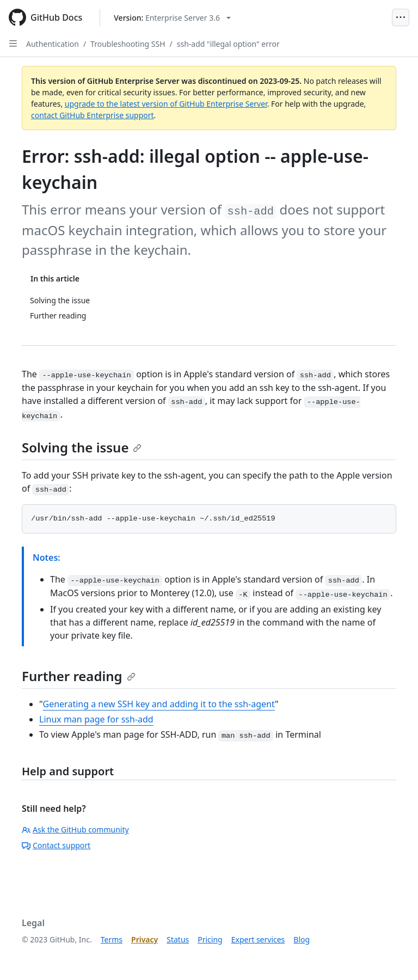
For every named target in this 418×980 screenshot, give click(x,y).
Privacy (145, 939)
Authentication (53, 44)
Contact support (56, 845)
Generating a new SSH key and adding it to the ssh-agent (159, 704)
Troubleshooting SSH (128, 44)
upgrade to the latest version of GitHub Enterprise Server (166, 104)
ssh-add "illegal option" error (228, 44)
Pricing (210, 939)
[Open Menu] (401, 17)
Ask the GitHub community (75, 829)
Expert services (258, 939)
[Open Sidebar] (13, 44)
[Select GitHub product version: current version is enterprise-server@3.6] (172, 18)
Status (178, 939)
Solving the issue (82, 447)
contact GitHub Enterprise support (93, 115)
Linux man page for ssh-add (96, 719)
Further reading (79, 676)
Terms (112, 939)
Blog (302, 939)
